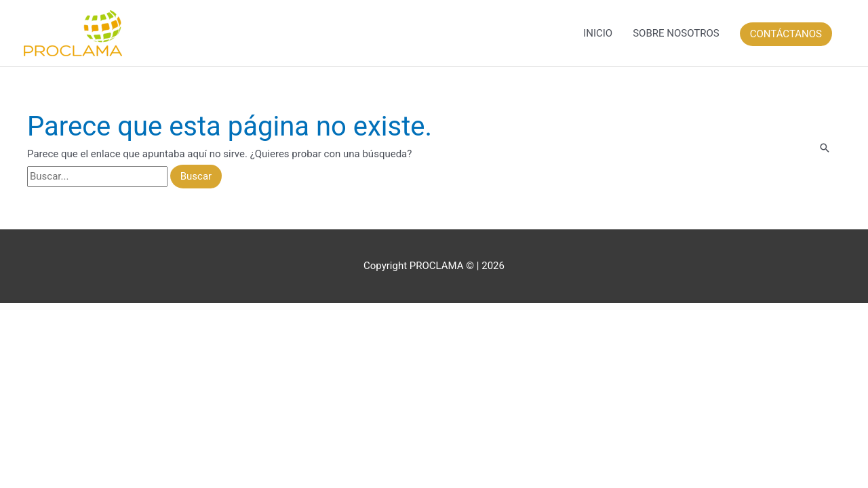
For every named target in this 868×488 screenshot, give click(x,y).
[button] (787, 33)
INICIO (598, 33)
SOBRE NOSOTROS (676, 33)
